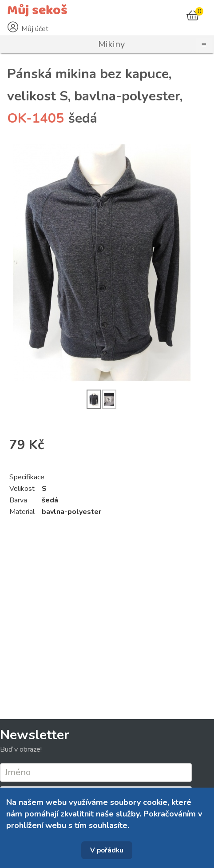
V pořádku (107, 850)
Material (22, 512)
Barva (18, 500)
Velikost (22, 489)
